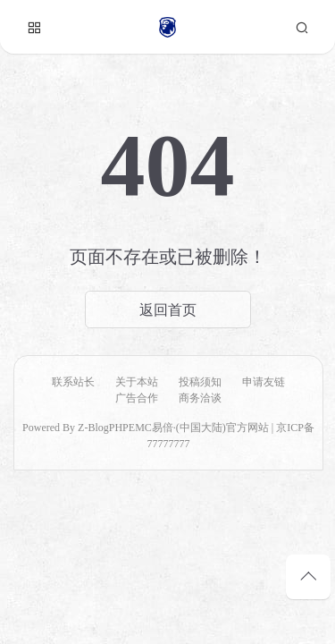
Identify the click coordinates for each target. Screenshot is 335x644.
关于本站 (137, 382)
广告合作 (137, 398)
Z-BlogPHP (103, 428)
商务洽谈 (200, 398)
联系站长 (73, 382)
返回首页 (168, 309)
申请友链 (264, 382)
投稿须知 (200, 382)
